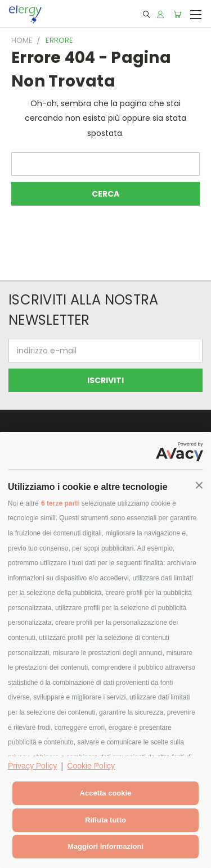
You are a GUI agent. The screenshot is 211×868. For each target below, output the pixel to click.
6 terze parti (60, 503)
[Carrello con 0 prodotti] (177, 14)
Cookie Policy (91, 766)
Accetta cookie (106, 793)
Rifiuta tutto (105, 820)
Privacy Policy (32, 766)
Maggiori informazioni (105, 846)
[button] (199, 485)
